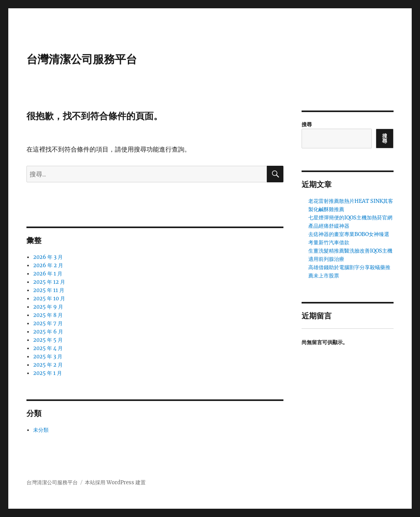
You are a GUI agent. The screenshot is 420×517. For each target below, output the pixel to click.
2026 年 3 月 (48, 257)
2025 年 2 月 (48, 365)
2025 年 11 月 (49, 290)
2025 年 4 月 (48, 348)
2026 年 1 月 (48, 274)
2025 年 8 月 (48, 315)
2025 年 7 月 (48, 323)
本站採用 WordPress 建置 (115, 482)
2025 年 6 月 (48, 332)
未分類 (41, 430)
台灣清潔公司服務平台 (82, 59)
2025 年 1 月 (48, 373)
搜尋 (307, 125)
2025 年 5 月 (48, 340)
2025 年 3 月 (48, 357)
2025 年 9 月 (48, 307)
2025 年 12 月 (49, 282)
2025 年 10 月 (49, 299)
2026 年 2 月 (48, 265)
